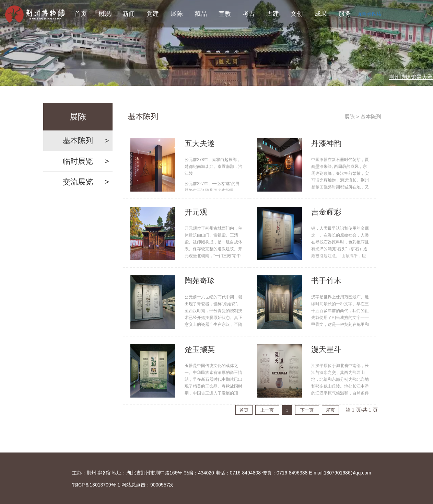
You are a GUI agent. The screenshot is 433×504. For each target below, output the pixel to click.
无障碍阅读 (370, 14)
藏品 (201, 14)
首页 (81, 14)
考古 (249, 14)
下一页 (307, 410)
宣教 (225, 14)
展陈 (177, 14)
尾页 (330, 410)
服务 (345, 14)
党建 (153, 14)
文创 (297, 14)
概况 (105, 14)
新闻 (129, 14)
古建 (273, 14)
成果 (321, 14)
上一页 (267, 410)
